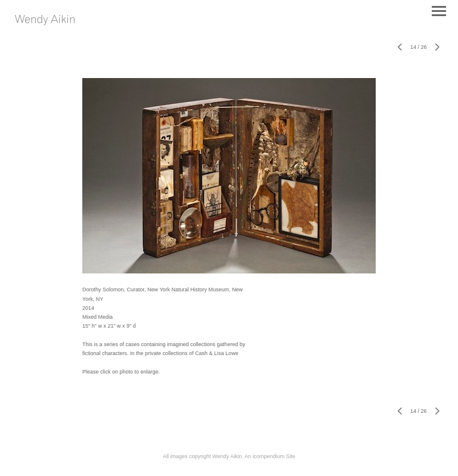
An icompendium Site (270, 456)
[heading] (45, 23)
